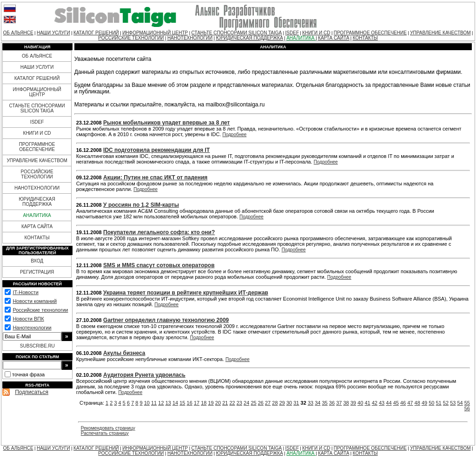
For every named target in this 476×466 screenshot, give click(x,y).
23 (239, 403)
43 (382, 403)
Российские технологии (40, 310)
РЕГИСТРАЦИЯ (37, 272)
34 (317, 403)
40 (360, 403)
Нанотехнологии (32, 328)
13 (168, 403)
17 (197, 403)
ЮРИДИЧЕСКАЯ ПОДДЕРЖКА (250, 38)
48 (417, 403)
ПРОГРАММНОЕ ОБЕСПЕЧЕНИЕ (370, 33)
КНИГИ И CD (316, 33)
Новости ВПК (28, 319)
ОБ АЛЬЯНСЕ (18, 33)
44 (389, 403)
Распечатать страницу (105, 433)
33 (311, 403)
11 (154, 403)
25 (253, 403)
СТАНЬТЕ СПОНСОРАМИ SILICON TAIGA (237, 33)
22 (232, 403)
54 (460, 403)
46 (403, 403)
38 (346, 403)
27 (268, 403)
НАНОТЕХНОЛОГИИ (190, 38)
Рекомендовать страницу (108, 428)
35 (325, 403)
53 (453, 403)
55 (467, 403)
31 (296, 403)
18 (204, 403)
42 (375, 403)
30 (289, 403)
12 (161, 403)
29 (282, 403)
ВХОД (37, 261)
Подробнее (234, 135)
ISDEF (292, 33)
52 (446, 403)
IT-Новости (25, 292)
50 (431, 403)
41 (367, 403)
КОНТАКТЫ (365, 38)
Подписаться (32, 392)
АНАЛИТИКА (301, 38)
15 (182, 403)
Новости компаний (35, 301)
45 (396, 403)
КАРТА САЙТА (334, 38)
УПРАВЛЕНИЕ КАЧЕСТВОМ (440, 33)
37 (339, 403)
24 (246, 403)
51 (439, 403)
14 (175, 403)
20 (218, 403)
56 (467, 408)
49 (424, 403)
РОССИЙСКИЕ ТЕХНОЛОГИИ (131, 38)
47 (410, 403)
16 (190, 403)
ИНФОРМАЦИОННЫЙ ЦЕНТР (155, 33)
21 (225, 403)
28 (275, 403)
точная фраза (28, 374)
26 (261, 403)
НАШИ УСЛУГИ (53, 33)
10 (147, 403)
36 (332, 403)
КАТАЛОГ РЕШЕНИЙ (96, 33)
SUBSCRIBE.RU (37, 346)
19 (211, 403)
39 (353, 403)
